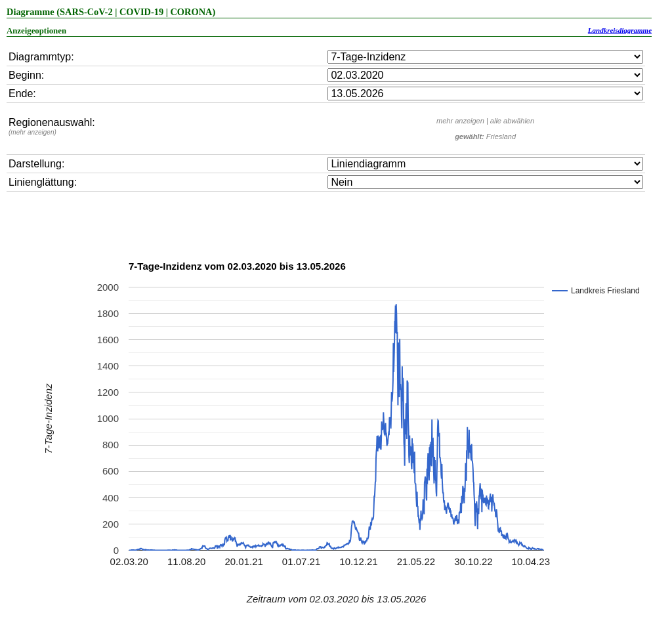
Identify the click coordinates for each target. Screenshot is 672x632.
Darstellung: (36, 164)
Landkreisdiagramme (620, 30)
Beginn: (26, 75)
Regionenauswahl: (52, 126)
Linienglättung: (43, 182)
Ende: (22, 94)
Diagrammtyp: (41, 57)
